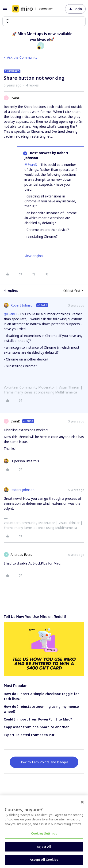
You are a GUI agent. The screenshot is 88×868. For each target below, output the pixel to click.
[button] (5, 10)
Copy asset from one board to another (36, 727)
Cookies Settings (44, 833)
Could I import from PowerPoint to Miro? (38, 719)
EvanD (15, 98)
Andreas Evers (21, 555)
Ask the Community (22, 57)
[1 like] (21, 461)
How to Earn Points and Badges (44, 762)
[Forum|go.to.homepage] (32, 9)
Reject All (44, 847)
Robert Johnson (23, 305)
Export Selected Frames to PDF (29, 735)
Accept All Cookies (44, 860)
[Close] (82, 802)
